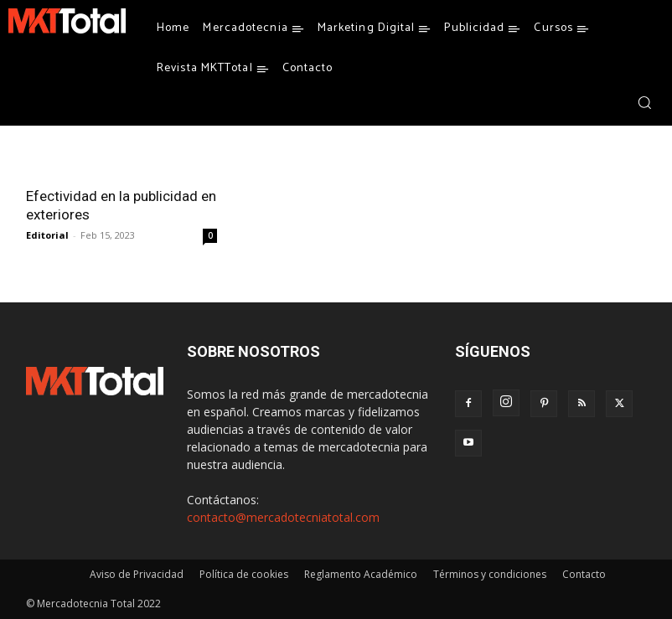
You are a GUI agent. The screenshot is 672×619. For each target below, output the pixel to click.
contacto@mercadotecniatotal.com (283, 517)
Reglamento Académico (361, 574)
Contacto (584, 574)
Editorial (47, 235)
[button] (644, 102)
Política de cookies (244, 574)
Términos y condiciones (490, 574)
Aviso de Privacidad (137, 574)
